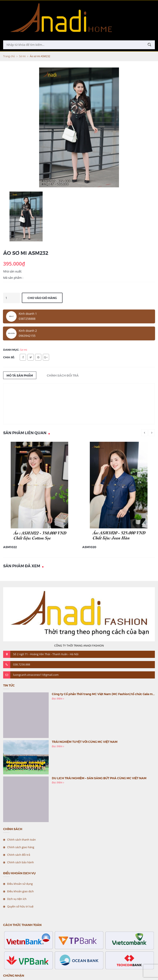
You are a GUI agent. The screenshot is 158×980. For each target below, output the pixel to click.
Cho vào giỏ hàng (42, 298)
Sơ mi (22, 56)
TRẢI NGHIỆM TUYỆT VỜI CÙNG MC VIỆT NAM (85, 742)
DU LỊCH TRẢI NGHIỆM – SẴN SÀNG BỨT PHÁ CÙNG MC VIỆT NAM (99, 778)
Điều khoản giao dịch (20, 891)
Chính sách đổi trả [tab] (63, 375)
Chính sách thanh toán (22, 840)
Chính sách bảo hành (20, 862)
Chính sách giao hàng (21, 847)
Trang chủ (9, 56)
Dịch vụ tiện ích (17, 899)
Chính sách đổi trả (19, 855)
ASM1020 (89, 547)
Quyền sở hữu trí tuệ (20, 906)
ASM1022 (10, 547)
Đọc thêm (58, 699)
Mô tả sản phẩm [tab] (20, 375)
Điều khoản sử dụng (20, 884)
